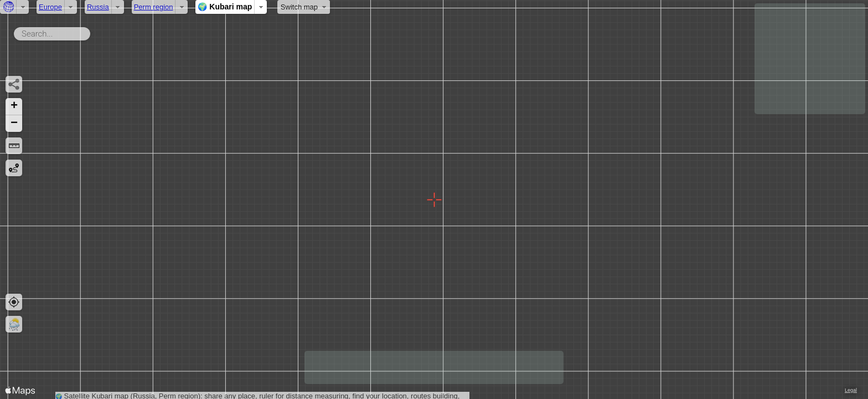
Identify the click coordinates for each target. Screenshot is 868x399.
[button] (14, 107)
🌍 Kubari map (225, 7)
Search (92, 32)
